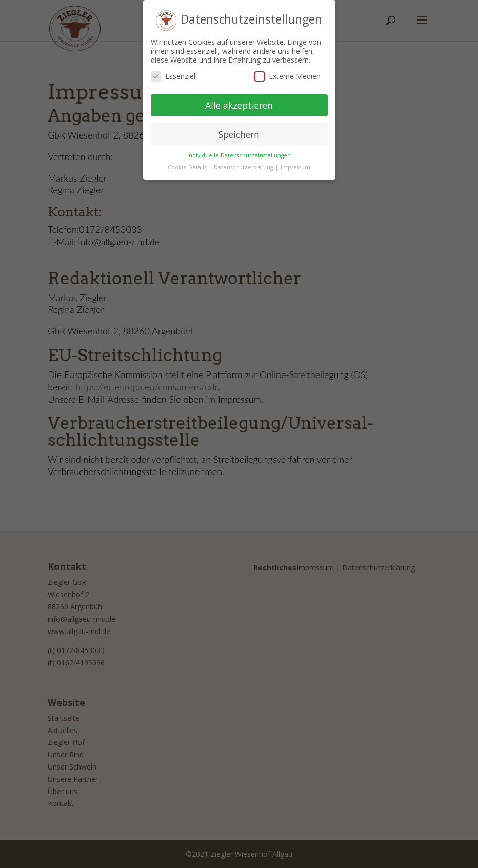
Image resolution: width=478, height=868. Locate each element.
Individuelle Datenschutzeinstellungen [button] (239, 152)
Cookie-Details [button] (188, 164)
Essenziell (174, 73)
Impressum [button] (295, 164)
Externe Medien (287, 73)
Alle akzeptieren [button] (239, 102)
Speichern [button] (239, 130)
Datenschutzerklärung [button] (244, 164)
